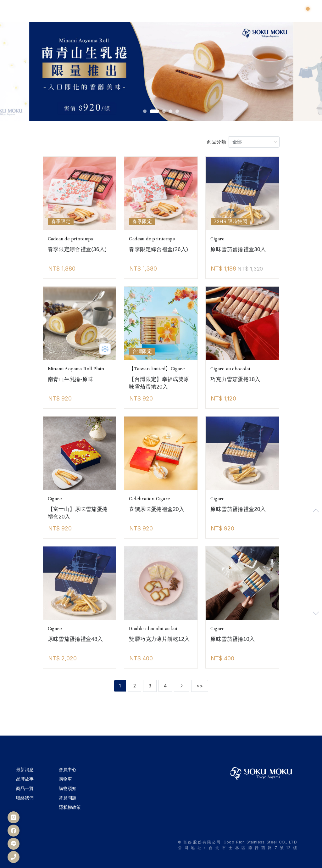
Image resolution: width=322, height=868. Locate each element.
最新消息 (25, 769)
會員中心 (68, 769)
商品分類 (217, 142)
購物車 (65, 779)
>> (200, 686)
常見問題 (68, 798)
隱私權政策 (70, 807)
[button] (145, 111)
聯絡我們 (25, 798)
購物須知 (68, 788)
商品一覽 (25, 788)
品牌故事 (25, 779)
